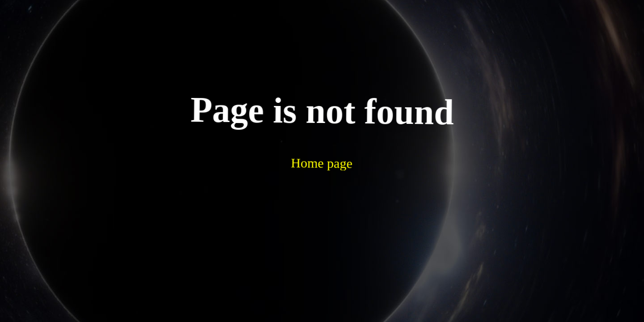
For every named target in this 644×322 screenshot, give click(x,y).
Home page (299, 138)
